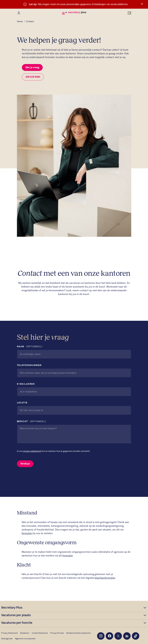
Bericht (32, 422)
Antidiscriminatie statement (78, 633)
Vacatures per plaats (16, 615)
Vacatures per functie (17, 623)
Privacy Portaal (57, 633)
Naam (30, 347)
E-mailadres (26, 384)
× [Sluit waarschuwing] (142, 4)
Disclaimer (25, 633)
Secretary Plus (12, 608)
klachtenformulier (105, 578)
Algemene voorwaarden (25, 639)
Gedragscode (7, 639)
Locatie (23, 403)
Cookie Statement (40, 633)
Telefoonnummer (30, 365)
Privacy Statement (9, 633)
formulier (27, 533)
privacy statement (32, 451)
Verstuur (25, 464)
